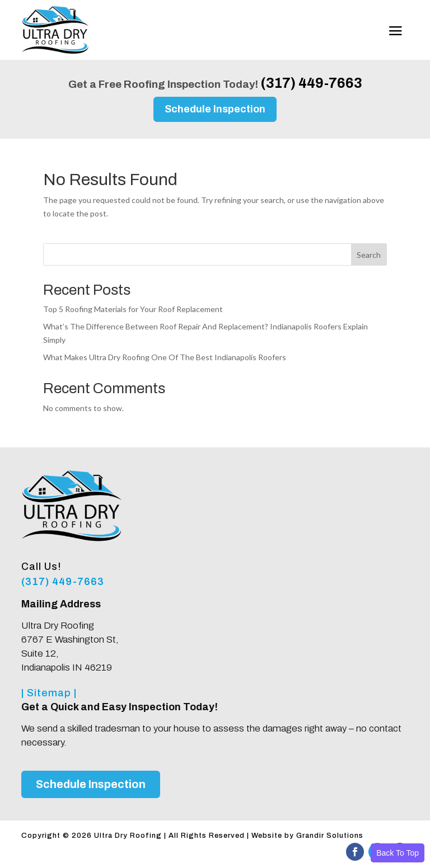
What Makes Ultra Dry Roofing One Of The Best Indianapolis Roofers (165, 357)
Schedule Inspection (215, 109)
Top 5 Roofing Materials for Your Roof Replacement (133, 309)
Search (369, 255)
